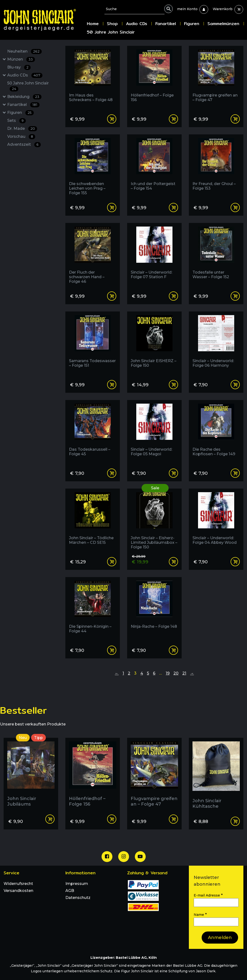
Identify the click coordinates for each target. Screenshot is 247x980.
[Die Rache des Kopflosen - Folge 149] (216, 432)
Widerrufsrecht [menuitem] (18, 884)
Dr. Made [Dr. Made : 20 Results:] (22, 129)
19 (168, 673)
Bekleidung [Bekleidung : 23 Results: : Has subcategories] (24, 97)
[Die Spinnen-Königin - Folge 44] (93, 609)
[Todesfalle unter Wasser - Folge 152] (216, 255)
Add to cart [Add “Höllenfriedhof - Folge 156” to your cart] (173, 119)
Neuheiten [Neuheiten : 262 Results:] (24, 52)
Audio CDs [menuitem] (137, 24)
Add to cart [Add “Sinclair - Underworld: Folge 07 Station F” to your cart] (173, 296)
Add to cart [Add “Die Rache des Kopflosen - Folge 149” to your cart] (235, 473)
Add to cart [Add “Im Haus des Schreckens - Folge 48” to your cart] (112, 119)
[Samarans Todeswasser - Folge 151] (93, 344)
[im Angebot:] (154, 521)
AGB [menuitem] (70, 891)
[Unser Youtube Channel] (140, 857)
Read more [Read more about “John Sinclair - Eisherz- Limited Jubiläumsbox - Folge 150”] (173, 562)
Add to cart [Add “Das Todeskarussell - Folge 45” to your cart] (112, 473)
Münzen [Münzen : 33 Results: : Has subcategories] (21, 59)
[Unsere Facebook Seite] (107, 857)
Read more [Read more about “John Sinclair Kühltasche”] (235, 821)
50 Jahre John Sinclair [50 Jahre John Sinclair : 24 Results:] (28, 86)
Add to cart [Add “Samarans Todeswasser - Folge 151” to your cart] (112, 385)
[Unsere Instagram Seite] (124, 857)
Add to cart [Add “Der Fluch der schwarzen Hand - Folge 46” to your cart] (112, 296)
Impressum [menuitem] (77, 884)
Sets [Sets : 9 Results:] (17, 121)
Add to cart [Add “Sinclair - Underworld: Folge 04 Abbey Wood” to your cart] (235, 562)
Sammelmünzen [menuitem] (223, 24)
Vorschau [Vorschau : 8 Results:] (21, 137)
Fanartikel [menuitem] (166, 24)
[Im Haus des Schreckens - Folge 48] (93, 78)
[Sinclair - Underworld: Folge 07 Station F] (154, 255)
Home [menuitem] (93, 24)
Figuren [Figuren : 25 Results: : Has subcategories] (21, 113)
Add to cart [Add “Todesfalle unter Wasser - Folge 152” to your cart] (235, 296)
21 (184, 673)
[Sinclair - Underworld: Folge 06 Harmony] (216, 344)
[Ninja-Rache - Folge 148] (154, 609)
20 (176, 673)
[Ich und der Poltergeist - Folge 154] (154, 167)
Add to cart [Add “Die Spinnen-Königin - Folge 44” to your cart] (112, 650)
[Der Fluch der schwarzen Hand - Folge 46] (93, 255)
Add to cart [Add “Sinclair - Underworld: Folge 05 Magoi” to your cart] (173, 473)
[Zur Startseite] (43, 20)
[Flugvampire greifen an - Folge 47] (216, 78)
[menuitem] (187, 9)
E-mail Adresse (208, 895)
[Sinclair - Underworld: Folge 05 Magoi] (154, 432)
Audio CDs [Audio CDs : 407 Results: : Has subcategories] (25, 75)
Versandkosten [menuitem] (18, 891)
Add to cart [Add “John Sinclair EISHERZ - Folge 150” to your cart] (173, 385)
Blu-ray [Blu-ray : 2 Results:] (19, 67)
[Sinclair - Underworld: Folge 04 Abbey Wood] (216, 521)
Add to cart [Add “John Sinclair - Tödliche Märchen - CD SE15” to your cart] (112, 562)
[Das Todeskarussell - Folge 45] (93, 432)
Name (200, 914)
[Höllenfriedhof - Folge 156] (154, 78)
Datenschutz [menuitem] (78, 898)
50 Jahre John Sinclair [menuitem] (111, 32)
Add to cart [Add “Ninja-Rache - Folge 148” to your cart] (173, 650)
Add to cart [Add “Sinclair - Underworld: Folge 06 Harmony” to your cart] (235, 385)
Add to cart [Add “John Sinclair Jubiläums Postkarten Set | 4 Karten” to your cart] (50, 819)
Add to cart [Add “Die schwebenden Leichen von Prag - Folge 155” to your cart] (112, 207)
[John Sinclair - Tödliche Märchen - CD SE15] (93, 521)
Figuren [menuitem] (192, 24)
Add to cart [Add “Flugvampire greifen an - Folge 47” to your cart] (235, 119)
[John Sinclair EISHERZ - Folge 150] (154, 344)
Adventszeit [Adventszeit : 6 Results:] (24, 145)
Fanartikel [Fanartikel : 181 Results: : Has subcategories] (23, 105)
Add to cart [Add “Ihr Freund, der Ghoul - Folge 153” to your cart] (235, 207)
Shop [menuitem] (112, 24)
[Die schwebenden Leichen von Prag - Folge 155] (93, 167)
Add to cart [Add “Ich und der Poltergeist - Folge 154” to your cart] (173, 207)
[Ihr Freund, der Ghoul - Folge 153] (216, 167)
